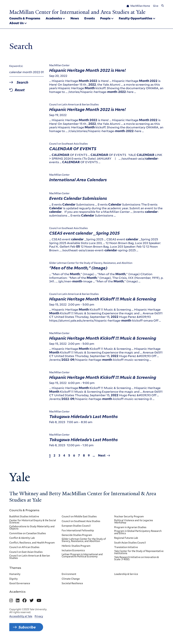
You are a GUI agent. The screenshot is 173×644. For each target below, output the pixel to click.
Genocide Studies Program (77, 535)
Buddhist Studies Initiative (24, 517)
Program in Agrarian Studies (130, 527)
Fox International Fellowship (78, 531)
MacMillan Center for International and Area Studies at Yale (77, 12)
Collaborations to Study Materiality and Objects (32, 528)
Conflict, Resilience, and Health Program (32, 543)
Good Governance (20, 584)
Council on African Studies (24, 547)
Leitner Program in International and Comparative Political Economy (82, 556)
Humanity (15, 574)
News (75, 18)
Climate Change (71, 579)
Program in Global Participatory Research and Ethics (138, 532)
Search (23, 82)
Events (90, 18)
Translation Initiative (126, 547)
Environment (69, 574)
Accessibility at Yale (21, 616)
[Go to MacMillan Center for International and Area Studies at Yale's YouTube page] (39, 601)
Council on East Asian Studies (26, 552)
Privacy (39, 616)
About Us (16, 23)
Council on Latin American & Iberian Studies (30, 557)
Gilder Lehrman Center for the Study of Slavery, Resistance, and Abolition (84, 540)
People (105, 18)
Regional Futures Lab (126, 538)
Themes (15, 568)
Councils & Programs (25, 18)
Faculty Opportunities (135, 18)
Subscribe (27, 627)
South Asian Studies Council (130, 543)
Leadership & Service (126, 574)
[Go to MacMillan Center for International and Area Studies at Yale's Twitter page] (32, 601)
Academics (54, 18)
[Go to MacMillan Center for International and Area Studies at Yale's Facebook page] (24, 601)
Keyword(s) (16, 66)
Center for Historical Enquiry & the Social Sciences (33, 521)
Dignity (14, 579)
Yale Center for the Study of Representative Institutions (139, 552)
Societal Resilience (72, 584)
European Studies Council (76, 526)
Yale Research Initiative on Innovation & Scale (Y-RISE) (137, 558)
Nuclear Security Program (129, 517)
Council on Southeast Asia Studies (81, 521)
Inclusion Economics (73, 551)
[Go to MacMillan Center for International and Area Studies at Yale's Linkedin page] (18, 601)
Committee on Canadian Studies (28, 533)
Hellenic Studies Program (76, 546)
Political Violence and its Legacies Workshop (134, 521)
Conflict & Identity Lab (22, 538)
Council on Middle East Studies (79, 517)
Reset (20, 90)
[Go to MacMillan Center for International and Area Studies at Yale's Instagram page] (11, 601)
